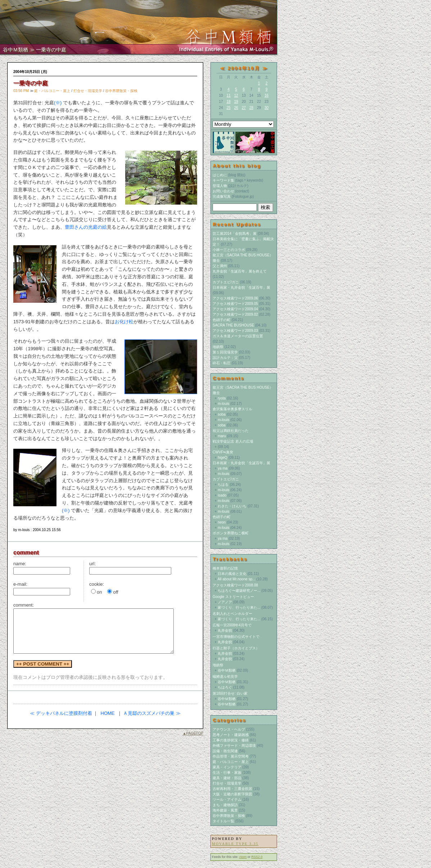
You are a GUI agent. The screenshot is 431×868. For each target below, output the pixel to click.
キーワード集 (223, 180)
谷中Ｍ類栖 (15, 50)
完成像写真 (222, 197)
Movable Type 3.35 (235, 844)
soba (222, 414)
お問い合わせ (223, 191)
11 (229, 95)
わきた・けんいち (232, 506)
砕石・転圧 (222, 363)
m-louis (223, 404)
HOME (108, 713)
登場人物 (220, 186)
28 (251, 108)
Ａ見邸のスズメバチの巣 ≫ (152, 713)
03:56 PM (21, 91)
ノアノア (225, 602)
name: (20, 564)
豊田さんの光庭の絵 (86, 227)
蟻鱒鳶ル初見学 (225, 677)
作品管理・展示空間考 (231, 756)
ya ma (223, 468)
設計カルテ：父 (225, 358)
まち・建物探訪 (225, 805)
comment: (24, 605)
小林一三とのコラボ (229, 250)
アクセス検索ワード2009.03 (235, 331)
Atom (243, 857)
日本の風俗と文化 (232, 574)
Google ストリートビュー (233, 597)
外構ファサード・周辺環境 (234, 746)
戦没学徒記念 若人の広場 (233, 441)
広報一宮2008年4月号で (232, 625)
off (115, 592)
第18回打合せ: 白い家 (230, 693)
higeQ (223, 458)
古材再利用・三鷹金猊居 (232, 789)
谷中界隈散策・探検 (121, 91)
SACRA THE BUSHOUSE (233, 325)
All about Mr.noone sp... (237, 579)
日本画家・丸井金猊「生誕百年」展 (241, 287)
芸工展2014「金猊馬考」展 (235, 234)
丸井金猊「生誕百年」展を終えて (240, 271)
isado (222, 495)
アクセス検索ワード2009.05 (235, 304)
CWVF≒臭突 (223, 452)
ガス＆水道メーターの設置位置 (238, 336)
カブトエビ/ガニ (226, 282)
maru (222, 436)
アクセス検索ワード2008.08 (235, 585)
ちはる (223, 485)
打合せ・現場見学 (88, 91)
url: (92, 564)
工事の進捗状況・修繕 (231, 740)
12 (236, 95)
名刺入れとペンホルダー (232, 614)
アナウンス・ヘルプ (229, 729)
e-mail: (20, 584)
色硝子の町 (222, 320)
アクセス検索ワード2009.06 (235, 298)
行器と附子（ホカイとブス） (236, 648)
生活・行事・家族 (227, 773)
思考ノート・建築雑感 (231, 735)
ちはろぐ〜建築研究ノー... (239, 591)
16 (266, 95)
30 (266, 108)
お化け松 (124, 322)
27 (244, 108)
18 (229, 102)
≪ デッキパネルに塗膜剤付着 (61, 713)
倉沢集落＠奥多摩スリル (232, 409)
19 (236, 102)
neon (222, 522)
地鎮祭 (218, 347)
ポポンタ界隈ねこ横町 (231, 533)
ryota (222, 398)
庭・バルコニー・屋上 (52, 91)
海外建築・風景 (225, 810)
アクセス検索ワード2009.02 (235, 314)
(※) (58, 103)
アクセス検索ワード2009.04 (235, 309)
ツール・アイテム (227, 800)
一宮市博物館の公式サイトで (236, 637)
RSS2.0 (257, 857)
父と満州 (220, 266)
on (99, 592)
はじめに (220, 175)
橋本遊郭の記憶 (225, 568)
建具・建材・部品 (227, 778)
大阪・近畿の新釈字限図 (232, 794)
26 (236, 108)
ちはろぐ (225, 687)
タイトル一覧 (223, 821)
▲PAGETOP (193, 733)
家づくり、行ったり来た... (239, 607)
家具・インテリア (227, 767)
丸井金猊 (225, 631)
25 (229, 108)
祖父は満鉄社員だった (231, 431)
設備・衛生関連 (225, 751)
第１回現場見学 (225, 352)
